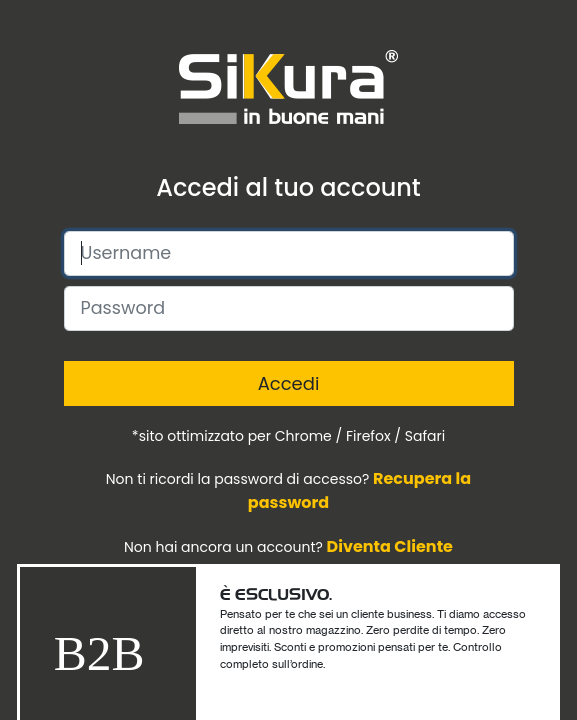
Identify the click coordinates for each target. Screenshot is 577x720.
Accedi (289, 383)
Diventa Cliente (390, 546)
